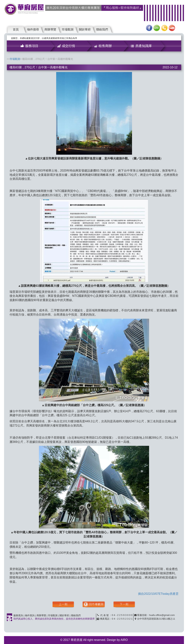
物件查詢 (30, 615)
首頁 (16, 29)
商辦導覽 (50, 29)
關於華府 (85, 29)
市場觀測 (68, 29)
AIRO (124, 640)
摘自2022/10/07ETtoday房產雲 (158, 594)
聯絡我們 (102, 29)
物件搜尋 (33, 29)
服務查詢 (18, 615)
